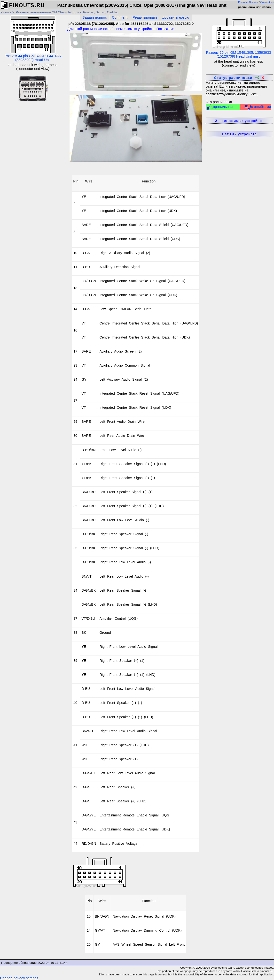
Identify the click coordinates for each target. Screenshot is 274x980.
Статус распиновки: (239, 78)
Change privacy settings (19, 978)
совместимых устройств (239, 121)
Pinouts (243, 2)
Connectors (267, 2)
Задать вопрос (95, 17)
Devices (254, 2)
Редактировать (145, 17)
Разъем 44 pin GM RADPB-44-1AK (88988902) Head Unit (33, 39)
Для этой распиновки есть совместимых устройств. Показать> (120, 29)
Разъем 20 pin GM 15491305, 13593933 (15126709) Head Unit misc (239, 37)
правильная (219, 107)
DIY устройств (239, 134)
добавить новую (176, 17)
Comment (120, 17)
